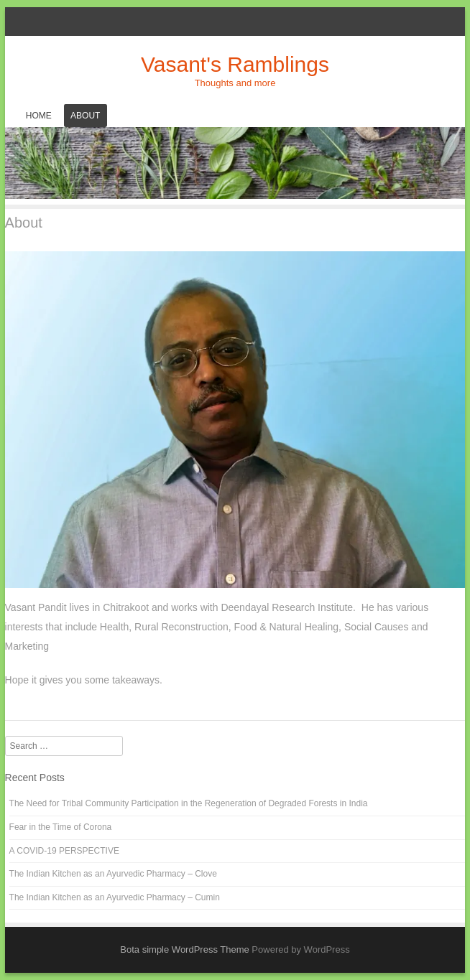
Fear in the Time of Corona (61, 827)
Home (39, 116)
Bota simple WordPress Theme (184, 949)
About (85, 116)
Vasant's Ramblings (235, 64)
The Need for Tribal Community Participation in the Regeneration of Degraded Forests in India (189, 803)
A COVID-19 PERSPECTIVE (64, 851)
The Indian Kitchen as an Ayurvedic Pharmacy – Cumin (115, 897)
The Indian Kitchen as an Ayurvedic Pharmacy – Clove (113, 874)
